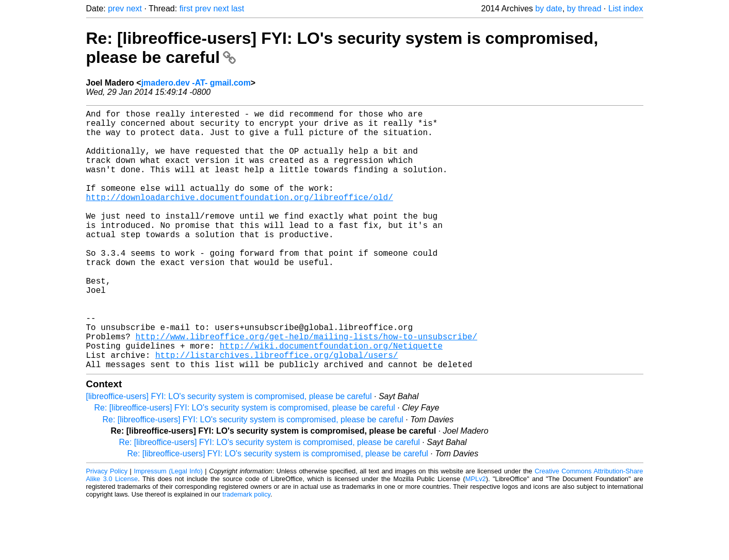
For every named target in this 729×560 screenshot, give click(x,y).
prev (116, 9)
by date (548, 9)
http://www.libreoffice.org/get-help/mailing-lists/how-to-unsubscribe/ (306, 388)
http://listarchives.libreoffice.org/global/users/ (277, 410)
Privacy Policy (107, 529)
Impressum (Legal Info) (168, 529)
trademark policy (246, 552)
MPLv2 (476, 537)
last (238, 9)
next (134, 9)
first (186, 9)
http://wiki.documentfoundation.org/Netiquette (331, 399)
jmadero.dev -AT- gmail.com (196, 83)
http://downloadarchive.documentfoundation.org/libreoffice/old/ (240, 218)
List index (626, 9)
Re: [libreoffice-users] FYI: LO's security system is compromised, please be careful (245, 465)
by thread (584, 9)
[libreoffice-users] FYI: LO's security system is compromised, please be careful (229, 454)
